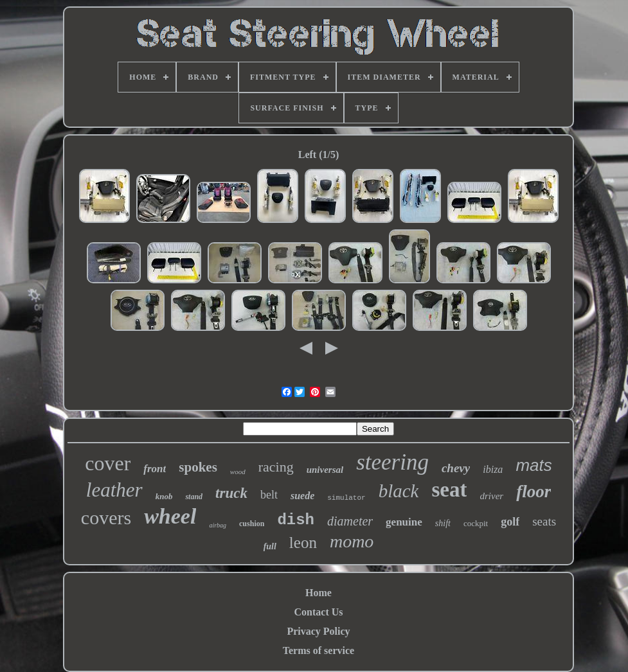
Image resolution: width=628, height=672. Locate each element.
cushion (252, 524)
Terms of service (318, 650)
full (270, 546)
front (155, 469)
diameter (350, 521)
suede (302, 496)
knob (164, 496)
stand (194, 497)
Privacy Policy (318, 631)
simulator (346, 498)
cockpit (476, 523)
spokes (198, 467)
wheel (170, 516)
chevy (456, 468)
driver (491, 496)
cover (108, 463)
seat (449, 490)
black (399, 491)
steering (392, 462)
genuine (404, 522)
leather (114, 490)
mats (534, 465)
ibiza (493, 469)
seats (544, 521)
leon (303, 543)
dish (296, 520)
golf (510, 522)
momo (352, 541)
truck (231, 493)
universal (325, 470)
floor (534, 491)
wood (238, 472)
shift (443, 523)
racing (276, 467)
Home (318, 593)
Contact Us (319, 612)
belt (269, 495)
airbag (218, 525)
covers (106, 517)
